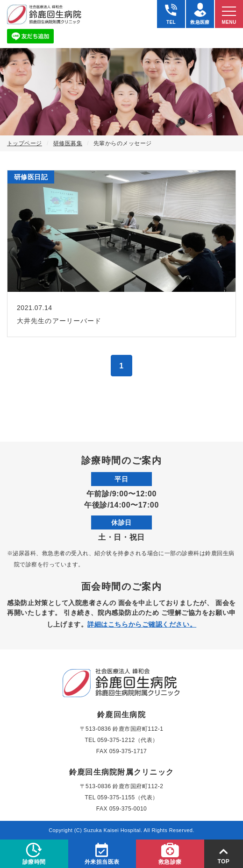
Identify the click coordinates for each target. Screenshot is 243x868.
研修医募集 (68, 143)
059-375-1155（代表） (128, 797)
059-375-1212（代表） (128, 740)
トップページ (25, 143)
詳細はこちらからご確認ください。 (142, 624)
